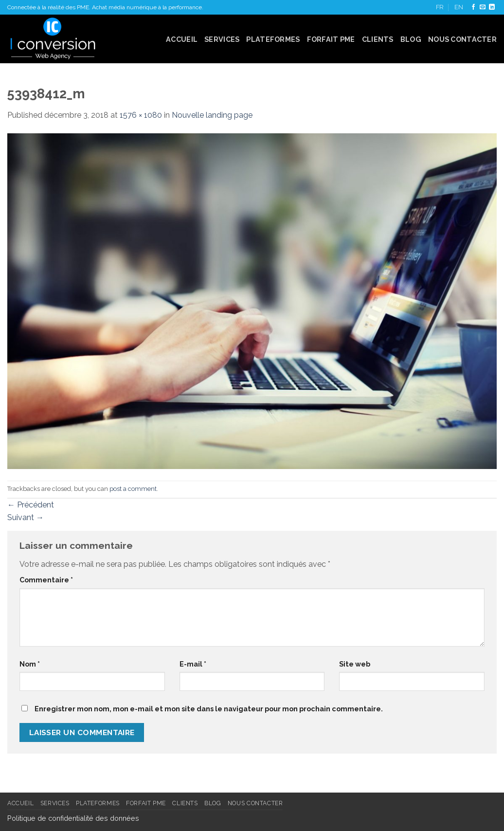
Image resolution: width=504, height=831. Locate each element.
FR (440, 7)
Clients (378, 39)
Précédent (31, 505)
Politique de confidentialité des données (73, 818)
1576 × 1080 (141, 115)
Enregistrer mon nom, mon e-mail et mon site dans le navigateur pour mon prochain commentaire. (209, 709)
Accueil (182, 39)
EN (459, 7)
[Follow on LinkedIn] (492, 7)
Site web (355, 664)
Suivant (26, 517)
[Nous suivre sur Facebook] (473, 7)
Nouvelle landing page (212, 115)
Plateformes (273, 39)
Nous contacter (462, 39)
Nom (30, 664)
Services (222, 39)
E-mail (193, 664)
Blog (411, 39)
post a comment (133, 489)
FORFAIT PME (331, 39)
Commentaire (46, 580)
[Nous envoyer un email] (483, 7)
